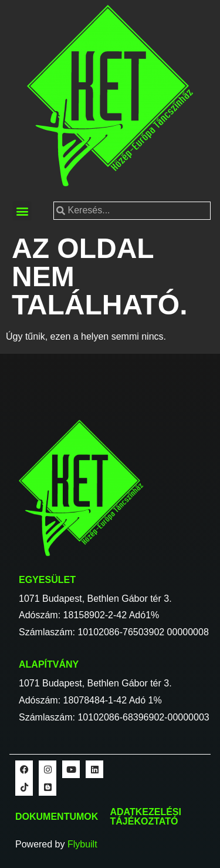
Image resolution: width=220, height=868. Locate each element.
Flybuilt (82, 844)
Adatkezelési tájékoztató (146, 817)
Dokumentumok (57, 817)
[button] (22, 211)
